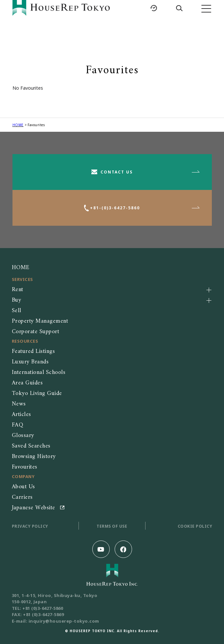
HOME (18, 125)
